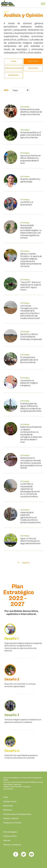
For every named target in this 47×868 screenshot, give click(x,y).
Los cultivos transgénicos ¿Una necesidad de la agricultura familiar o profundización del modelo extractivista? (30, 312)
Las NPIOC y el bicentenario (27, 203)
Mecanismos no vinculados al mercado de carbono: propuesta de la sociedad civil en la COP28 (31, 463)
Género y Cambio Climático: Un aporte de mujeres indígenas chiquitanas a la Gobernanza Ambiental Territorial (31, 260)
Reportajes (33, 68)
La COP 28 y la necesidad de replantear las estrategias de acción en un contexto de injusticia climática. (30, 490)
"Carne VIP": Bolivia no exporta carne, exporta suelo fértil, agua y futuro (31, 286)
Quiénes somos (10, 801)
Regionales (8, 806)
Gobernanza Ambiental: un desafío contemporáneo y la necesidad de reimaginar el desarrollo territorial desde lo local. (31, 434)
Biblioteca (8, 810)
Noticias (7, 840)
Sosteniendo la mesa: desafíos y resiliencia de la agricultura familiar (31, 112)
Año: (6, 90)
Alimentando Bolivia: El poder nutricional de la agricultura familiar (31, 135)
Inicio (6, 797)
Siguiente (26, 563)
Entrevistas (14, 75)
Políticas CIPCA (10, 836)
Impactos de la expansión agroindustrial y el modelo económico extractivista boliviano (30, 517)
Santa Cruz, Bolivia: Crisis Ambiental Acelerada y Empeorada (31, 337)
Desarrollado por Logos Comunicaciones (43, 862)
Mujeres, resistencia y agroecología (30, 180)
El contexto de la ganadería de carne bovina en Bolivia (29, 360)
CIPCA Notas (33, 61)
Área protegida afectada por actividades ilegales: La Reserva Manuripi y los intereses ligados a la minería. (31, 231)
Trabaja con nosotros (12, 823)
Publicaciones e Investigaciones (17, 814)
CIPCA (8, 4)
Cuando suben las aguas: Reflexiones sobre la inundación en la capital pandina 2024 (31, 407)
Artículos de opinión (14, 68)
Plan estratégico (10, 832)
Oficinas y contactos (12, 845)
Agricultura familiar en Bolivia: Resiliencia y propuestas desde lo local (31, 159)
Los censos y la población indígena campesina (29, 383)
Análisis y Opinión (11, 818)
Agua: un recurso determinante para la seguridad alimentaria (30, 541)
